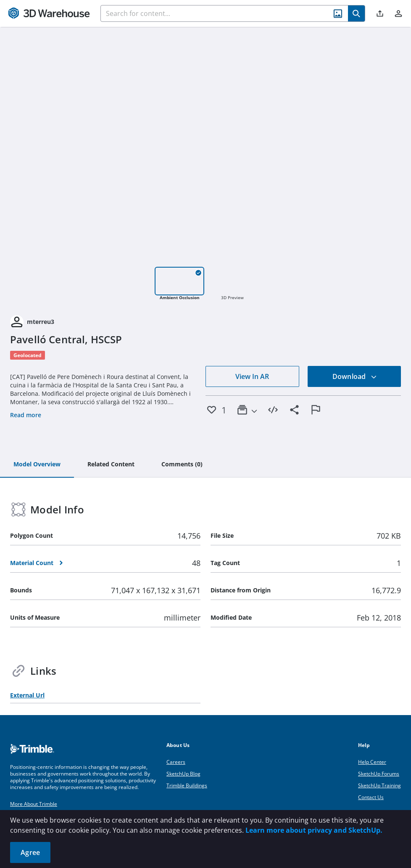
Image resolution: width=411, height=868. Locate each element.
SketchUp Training (379, 785)
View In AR (252, 376)
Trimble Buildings (187, 785)
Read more (26, 415)
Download (355, 376)
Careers (176, 762)
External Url (27, 695)
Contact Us (371, 797)
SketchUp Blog (183, 774)
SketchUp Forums (379, 774)
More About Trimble (34, 804)
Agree (30, 852)
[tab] (37, 465)
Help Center (372, 762)
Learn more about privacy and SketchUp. (314, 830)
